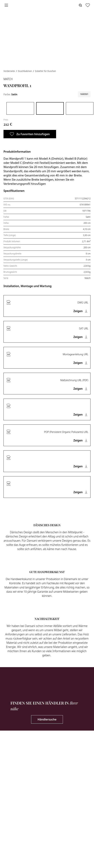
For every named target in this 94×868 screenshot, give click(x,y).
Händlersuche (47, 719)
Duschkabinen (25, 71)
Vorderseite (9, 71)
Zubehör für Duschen (45, 71)
